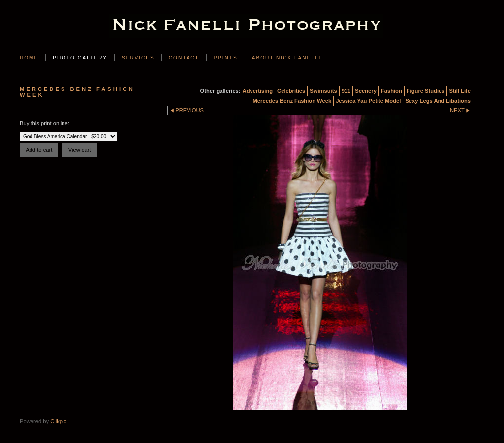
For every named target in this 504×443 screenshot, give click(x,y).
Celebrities (291, 91)
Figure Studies (426, 91)
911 (346, 91)
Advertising (258, 91)
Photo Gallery (80, 58)
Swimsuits (323, 91)
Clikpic (58, 421)
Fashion (392, 91)
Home (29, 58)
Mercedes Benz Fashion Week (292, 101)
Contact (184, 58)
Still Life (460, 91)
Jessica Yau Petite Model (368, 101)
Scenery (366, 91)
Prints (226, 58)
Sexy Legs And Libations (438, 101)
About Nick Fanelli (287, 58)
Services (138, 58)
